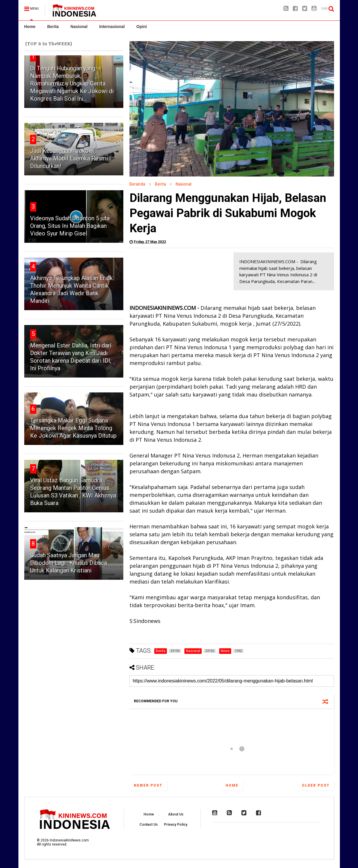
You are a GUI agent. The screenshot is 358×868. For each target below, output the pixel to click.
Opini (142, 27)
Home (30, 27)
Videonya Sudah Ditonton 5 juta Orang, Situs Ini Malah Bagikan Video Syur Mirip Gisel (70, 226)
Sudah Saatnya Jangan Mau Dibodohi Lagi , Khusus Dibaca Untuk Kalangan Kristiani (69, 563)
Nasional (79, 27)
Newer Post (148, 785)
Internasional (112, 27)
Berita (53, 27)
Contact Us (149, 825)
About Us (176, 814)
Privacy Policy (176, 825)
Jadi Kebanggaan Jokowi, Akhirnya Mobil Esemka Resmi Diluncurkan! (69, 158)
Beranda (137, 184)
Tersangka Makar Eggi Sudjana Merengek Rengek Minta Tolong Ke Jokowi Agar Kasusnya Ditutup (73, 428)
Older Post (316, 785)
